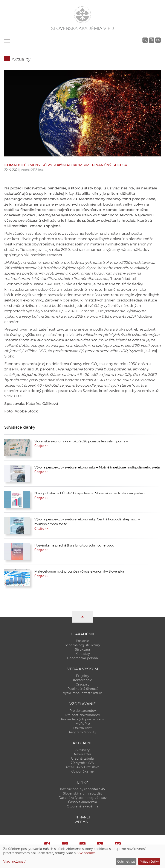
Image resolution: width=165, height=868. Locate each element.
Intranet (82, 817)
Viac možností (14, 861)
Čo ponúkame (82, 771)
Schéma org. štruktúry (82, 645)
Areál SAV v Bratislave (82, 767)
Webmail (82, 822)
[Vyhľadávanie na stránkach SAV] (145, 40)
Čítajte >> (41, 446)
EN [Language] (158, 40)
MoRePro (83, 724)
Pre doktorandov (83, 711)
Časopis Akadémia (83, 802)
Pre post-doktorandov (83, 715)
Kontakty (83, 654)
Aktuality (21, 59)
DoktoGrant (82, 728)
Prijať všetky (149, 861)
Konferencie (83, 680)
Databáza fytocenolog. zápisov (83, 798)
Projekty (83, 676)
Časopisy (82, 684)
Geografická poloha (83, 658)
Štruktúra (82, 649)
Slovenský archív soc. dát (82, 793)
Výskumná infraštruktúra (83, 693)
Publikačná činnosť (83, 689)
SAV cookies (86, 853)
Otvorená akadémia (83, 806)
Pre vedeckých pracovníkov (83, 719)
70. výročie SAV (82, 763)
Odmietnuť (126, 861)
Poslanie (82, 641)
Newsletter (83, 754)
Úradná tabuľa (82, 759)
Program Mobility (83, 732)
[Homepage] (82, 15)
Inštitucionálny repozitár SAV (83, 789)
